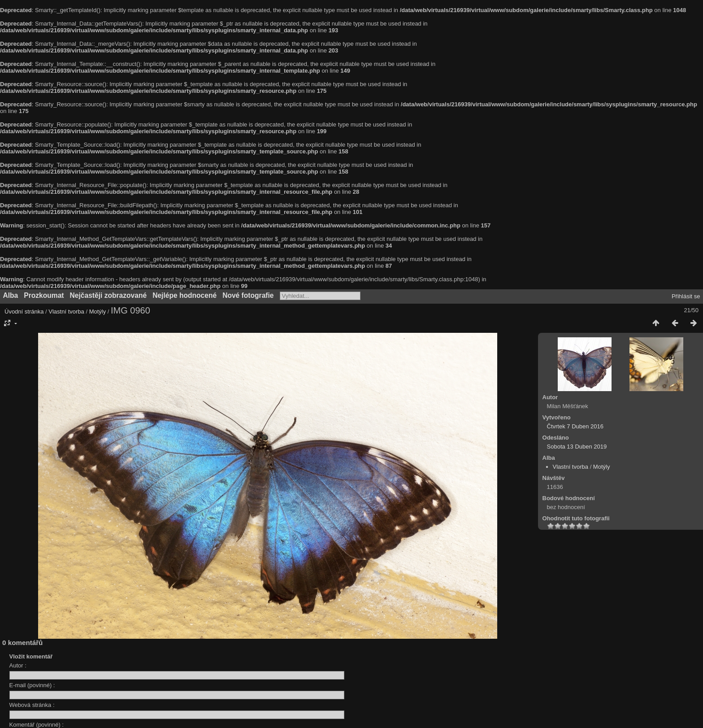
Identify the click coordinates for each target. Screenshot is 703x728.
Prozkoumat (44, 295)
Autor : (18, 665)
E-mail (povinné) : (32, 685)
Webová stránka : (32, 705)
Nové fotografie (248, 295)
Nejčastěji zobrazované (108, 295)
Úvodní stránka (24, 312)
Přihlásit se (686, 296)
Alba (11, 295)
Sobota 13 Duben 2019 (577, 447)
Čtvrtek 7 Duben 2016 (575, 426)
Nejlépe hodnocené (184, 295)
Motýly (98, 312)
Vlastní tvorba (66, 312)
